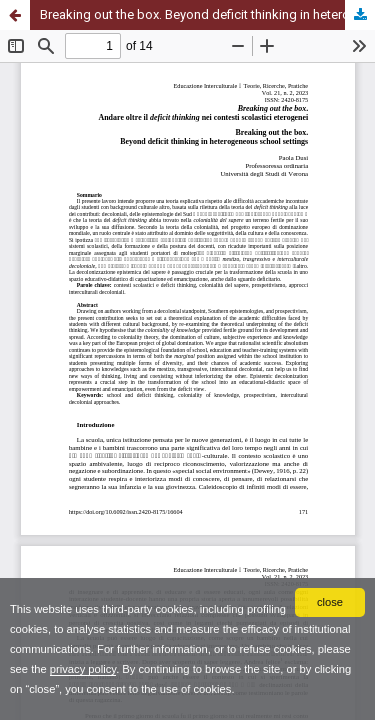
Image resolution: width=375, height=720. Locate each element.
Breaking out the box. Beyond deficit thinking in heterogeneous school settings (207, 14)
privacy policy (83, 669)
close (330, 602)
